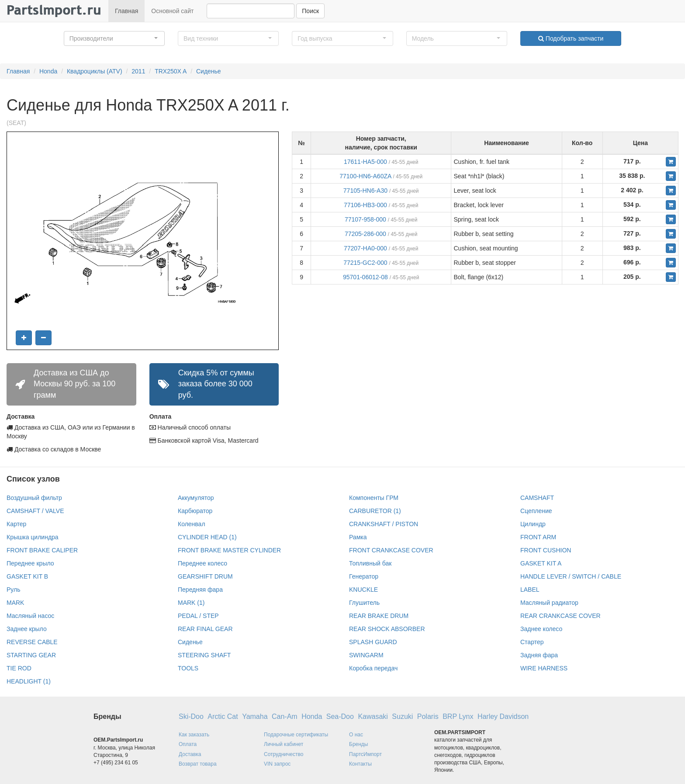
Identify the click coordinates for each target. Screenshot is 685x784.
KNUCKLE (363, 590)
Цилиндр (533, 524)
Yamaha (255, 716)
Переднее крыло (30, 563)
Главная (126, 11)
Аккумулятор (196, 498)
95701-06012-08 (365, 277)
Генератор (364, 576)
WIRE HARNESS (544, 668)
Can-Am (285, 716)
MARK (15, 603)
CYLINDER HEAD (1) (207, 537)
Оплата (188, 744)
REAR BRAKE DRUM (379, 616)
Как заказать (194, 735)
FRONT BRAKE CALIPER (42, 550)
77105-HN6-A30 (365, 191)
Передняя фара (200, 590)
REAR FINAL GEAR (205, 629)
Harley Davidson (503, 716)
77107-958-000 (365, 219)
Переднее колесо (202, 563)
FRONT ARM (538, 537)
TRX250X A (171, 71)
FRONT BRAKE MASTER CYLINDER (229, 550)
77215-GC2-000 (365, 263)
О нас (356, 735)
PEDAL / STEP (198, 616)
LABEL (530, 590)
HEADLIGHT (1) (29, 681)
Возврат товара (198, 764)
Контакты (360, 764)
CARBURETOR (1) (375, 511)
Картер (16, 524)
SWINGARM (366, 655)
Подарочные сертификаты (296, 735)
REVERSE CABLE (32, 642)
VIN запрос (277, 764)
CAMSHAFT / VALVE (35, 511)
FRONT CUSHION (546, 550)
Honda (48, 71)
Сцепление (536, 511)
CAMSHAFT (537, 498)
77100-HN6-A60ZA (365, 176)
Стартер (532, 642)
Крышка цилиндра (33, 537)
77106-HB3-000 (365, 205)
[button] (114, 38)
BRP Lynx (458, 716)
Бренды (358, 744)
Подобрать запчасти (571, 38)
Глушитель (364, 603)
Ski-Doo (191, 716)
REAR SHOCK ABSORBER (387, 629)
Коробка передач (373, 668)
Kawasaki (373, 716)
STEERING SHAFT (204, 655)
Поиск (310, 11)
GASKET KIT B (27, 576)
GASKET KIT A (541, 563)
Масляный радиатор (549, 603)
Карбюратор (195, 511)
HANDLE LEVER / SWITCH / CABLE (571, 576)
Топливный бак (370, 563)
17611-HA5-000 (365, 162)
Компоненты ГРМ (374, 498)
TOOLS (188, 668)
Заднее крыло (27, 629)
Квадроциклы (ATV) (95, 71)
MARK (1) (191, 603)
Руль (14, 590)
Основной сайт (172, 11)
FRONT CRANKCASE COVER (391, 550)
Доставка (190, 754)
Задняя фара (539, 655)
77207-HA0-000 (365, 248)
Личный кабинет (284, 744)
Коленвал (192, 524)
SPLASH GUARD (373, 642)
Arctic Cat (223, 716)
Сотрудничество (284, 754)
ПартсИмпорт (365, 754)
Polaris (428, 716)
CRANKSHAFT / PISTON (384, 524)
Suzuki (402, 716)
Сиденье (209, 71)
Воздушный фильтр (34, 498)
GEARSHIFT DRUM (205, 576)
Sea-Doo (340, 716)
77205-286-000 (365, 234)
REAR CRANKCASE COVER (560, 616)
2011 (138, 71)
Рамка (358, 537)
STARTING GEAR (31, 655)
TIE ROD (19, 668)
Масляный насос (30, 616)
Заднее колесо (541, 629)
